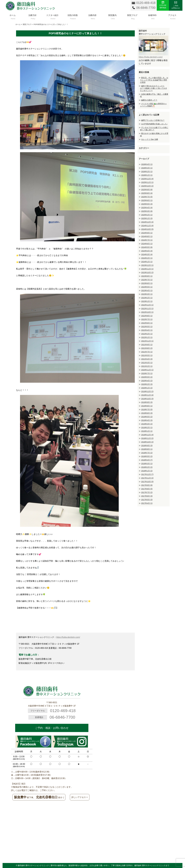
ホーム (13, 16)
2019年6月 (147, 413)
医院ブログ (132, 16)
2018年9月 (147, 446)
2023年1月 (147, 301)
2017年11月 (147, 478)
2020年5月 (147, 377)
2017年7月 (147, 492)
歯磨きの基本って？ (149, 100)
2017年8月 (147, 489)
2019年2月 (147, 427)
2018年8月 (147, 449)
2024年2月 (147, 258)
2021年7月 (147, 352)
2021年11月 (147, 341)
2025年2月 (147, 215)
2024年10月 (147, 229)
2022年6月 (147, 323)
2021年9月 (147, 345)
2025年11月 (147, 182)
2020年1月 (147, 388)
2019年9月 (147, 402)
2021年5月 (147, 355)
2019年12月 (147, 391)
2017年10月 (147, 482)
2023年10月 (147, 272)
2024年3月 (147, 254)
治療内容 (92, 16)
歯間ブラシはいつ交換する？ (153, 120)
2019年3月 (147, 424)
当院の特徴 (72, 16)
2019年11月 (147, 395)
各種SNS (152, 16)
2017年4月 (147, 503)
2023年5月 (147, 287)
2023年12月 (147, 265)
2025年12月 (147, 179)
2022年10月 (147, 312)
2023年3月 (147, 294)
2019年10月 (147, 399)
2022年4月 (147, 330)
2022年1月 (147, 337)
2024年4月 (147, 251)
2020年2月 (147, 384)
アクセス (172, 16)
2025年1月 (147, 218)
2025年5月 (147, 204)
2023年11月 (147, 269)
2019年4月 (147, 420)
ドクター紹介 (52, 16)
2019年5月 (147, 417)
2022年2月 (147, 334)
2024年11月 (147, 226)
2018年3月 (147, 464)
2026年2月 (147, 172)
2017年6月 (147, 496)
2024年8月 (147, 236)
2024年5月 (147, 247)
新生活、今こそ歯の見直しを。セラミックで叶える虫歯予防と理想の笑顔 (154, 80)
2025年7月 (147, 197)
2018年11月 (147, 438)
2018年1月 (147, 471)
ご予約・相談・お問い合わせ (52, 728)
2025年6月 (147, 200)
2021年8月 (147, 348)
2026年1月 (147, 175)
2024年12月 (147, 222)
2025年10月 (147, 186)
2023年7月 (147, 280)
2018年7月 (147, 453)
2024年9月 (147, 233)
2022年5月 (147, 327)
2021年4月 (147, 359)
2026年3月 (147, 168)
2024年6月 (147, 244)
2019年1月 (147, 431)
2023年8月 (147, 276)
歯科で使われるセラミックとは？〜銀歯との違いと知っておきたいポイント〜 (154, 88)
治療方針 (32, 16)
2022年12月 (147, 305)
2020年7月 (147, 373)
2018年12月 (147, 435)
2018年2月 (147, 467)
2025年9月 (147, 190)
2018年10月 (147, 442)
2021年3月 (147, 363)
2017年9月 (147, 485)
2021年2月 (147, 366)
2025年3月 (147, 211)
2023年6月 (147, 283)
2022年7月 (147, 319)
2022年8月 (147, 316)
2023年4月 (147, 290)
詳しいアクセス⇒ (80, 797)
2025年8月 (147, 193)
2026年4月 (147, 164)
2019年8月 (147, 406)
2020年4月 (147, 381)
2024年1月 (147, 262)
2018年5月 (147, 456)
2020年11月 (147, 370)
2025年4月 (147, 208)
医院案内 (112, 16)
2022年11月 (147, 309)
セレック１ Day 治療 (150, 139)
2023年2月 (147, 298)
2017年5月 (147, 500)
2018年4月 (147, 460)
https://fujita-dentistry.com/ (68, 637)
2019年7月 (147, 409)
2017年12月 (147, 474)
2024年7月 (147, 240)
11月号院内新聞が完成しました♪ (154, 124)
